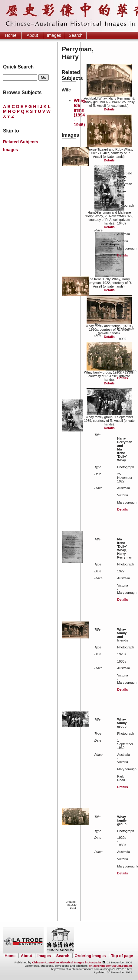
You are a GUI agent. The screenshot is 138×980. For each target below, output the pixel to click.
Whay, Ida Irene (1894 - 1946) (80, 113)
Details (109, 109)
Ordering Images (90, 956)
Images (54, 35)
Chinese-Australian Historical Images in (66, 962)
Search (76, 35)
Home (11, 35)
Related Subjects (21, 142)
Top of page (122, 956)
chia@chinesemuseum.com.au (110, 966)
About (32, 35)
